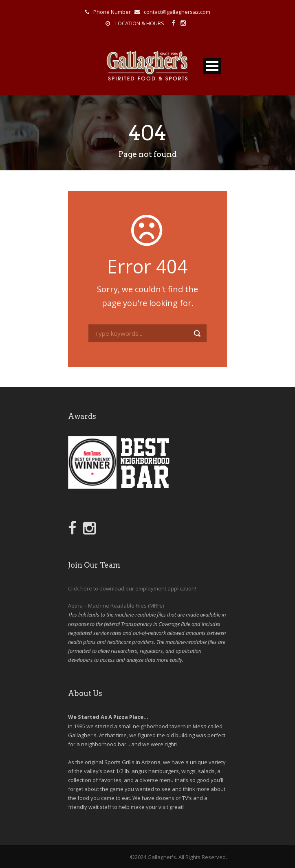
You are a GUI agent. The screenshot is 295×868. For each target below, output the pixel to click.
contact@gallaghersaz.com (177, 12)
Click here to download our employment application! (132, 588)
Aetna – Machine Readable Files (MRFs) (116, 606)
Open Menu (212, 66)
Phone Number (112, 12)
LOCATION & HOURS (140, 23)
